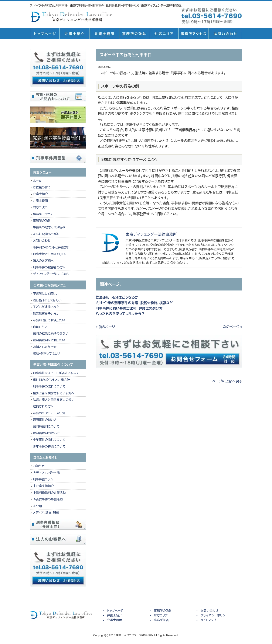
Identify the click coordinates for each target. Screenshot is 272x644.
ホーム (37, 181)
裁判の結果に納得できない (51, 334)
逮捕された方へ (43, 406)
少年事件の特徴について (49, 446)
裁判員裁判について (46, 427)
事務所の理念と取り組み (49, 227)
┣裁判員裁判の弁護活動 (49, 493)
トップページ (45, 34)
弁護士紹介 (74, 34)
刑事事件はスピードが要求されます (56, 373)
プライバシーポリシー (214, 615)
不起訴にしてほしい (46, 294)
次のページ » (233, 327)
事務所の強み (134, 34)
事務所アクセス (43, 214)
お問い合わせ (42, 241)
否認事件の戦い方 (45, 420)
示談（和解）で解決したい (49, 320)
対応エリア (164, 34)
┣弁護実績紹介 (43, 486)
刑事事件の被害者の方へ (49, 267)
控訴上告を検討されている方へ (54, 393)
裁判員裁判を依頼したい (49, 340)
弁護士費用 (104, 34)
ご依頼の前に (42, 187)
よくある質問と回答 (46, 234)
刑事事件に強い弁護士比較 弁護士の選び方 (129, 308)
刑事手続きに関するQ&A (49, 254)
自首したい (40, 327)
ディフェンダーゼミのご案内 (51, 274)
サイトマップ (208, 620)
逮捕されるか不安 (45, 347)
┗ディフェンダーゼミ (47, 473)
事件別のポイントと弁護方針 (51, 247)
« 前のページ (105, 327)
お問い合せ (225, 34)
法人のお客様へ (43, 261)
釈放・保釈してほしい (47, 354)
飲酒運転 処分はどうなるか (117, 297)
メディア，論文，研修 (46, 513)
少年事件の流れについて (49, 440)
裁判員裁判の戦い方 (46, 433)
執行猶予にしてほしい (47, 300)
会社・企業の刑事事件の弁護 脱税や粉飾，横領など (134, 303)
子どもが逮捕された (46, 307)
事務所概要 (193, 34)
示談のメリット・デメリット (50, 413)
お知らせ (39, 466)
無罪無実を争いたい (46, 314)
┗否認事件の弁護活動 (48, 499)
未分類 (37, 506)
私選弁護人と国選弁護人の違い (54, 400)
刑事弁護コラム (43, 479)
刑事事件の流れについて (49, 386)
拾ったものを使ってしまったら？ (120, 314)
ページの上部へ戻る (227, 381)
